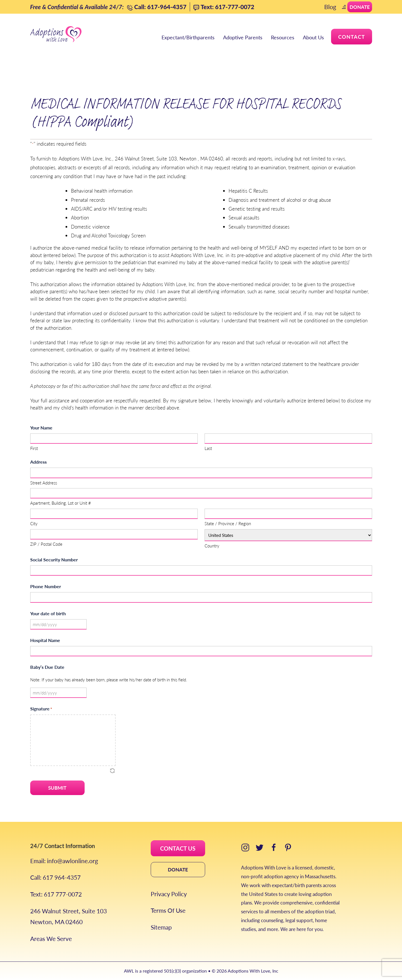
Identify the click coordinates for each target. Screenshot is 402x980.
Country (212, 546)
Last (208, 448)
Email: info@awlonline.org (64, 861)
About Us (313, 37)
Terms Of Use (168, 910)
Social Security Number (54, 560)
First (34, 448)
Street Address (44, 483)
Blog (330, 7)
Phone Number (46, 586)
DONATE (178, 869)
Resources (283, 37)
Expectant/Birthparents (188, 37)
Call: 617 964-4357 (55, 877)
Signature (41, 709)
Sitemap (161, 927)
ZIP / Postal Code (46, 544)
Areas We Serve (51, 939)
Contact (352, 37)
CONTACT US (178, 848)
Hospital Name (45, 640)
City (34, 523)
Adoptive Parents (243, 37)
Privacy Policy (169, 894)
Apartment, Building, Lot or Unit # (61, 503)
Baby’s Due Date (47, 667)
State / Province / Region (228, 523)
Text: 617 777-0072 (56, 894)
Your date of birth (48, 613)
